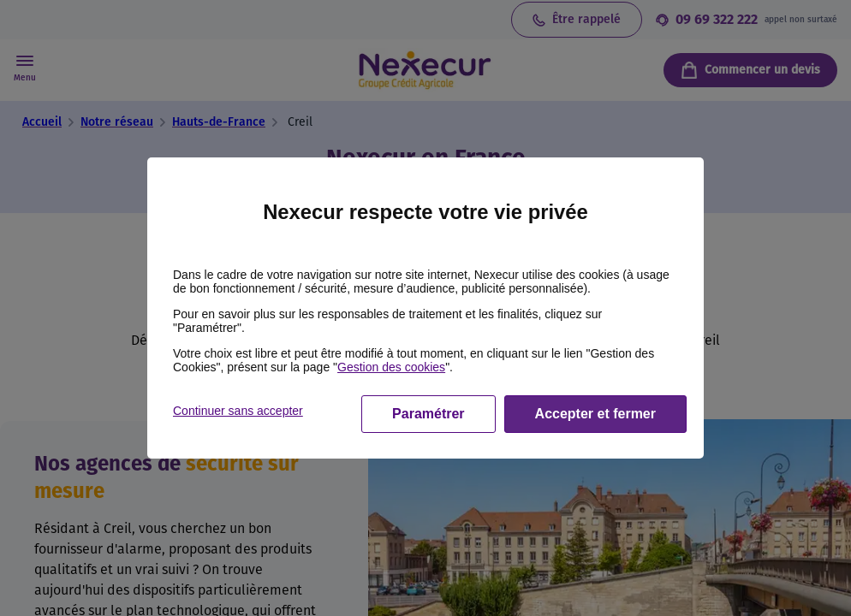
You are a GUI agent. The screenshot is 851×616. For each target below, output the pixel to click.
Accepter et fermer (595, 414)
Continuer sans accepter (238, 411)
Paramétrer (428, 414)
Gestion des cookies (391, 367)
